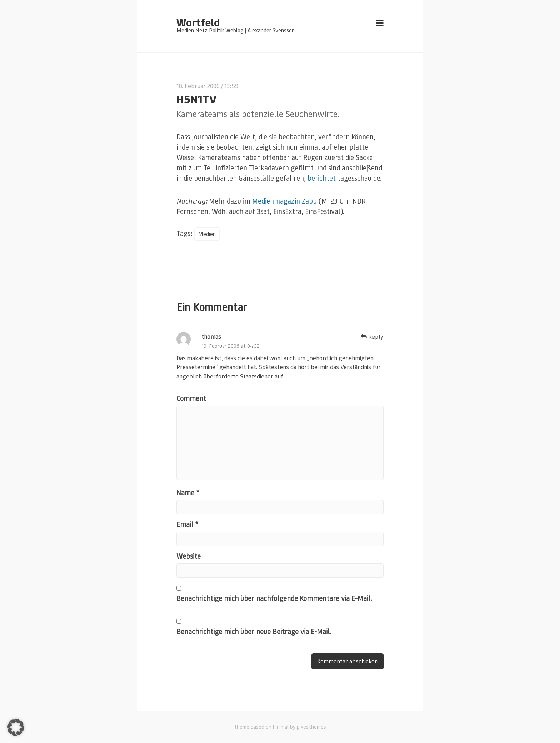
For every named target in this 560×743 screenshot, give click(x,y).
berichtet (322, 178)
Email (187, 524)
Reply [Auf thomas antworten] (372, 337)
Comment (191, 398)
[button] (16, 727)
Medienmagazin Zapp (284, 201)
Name (188, 493)
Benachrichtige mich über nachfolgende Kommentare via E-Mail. (274, 598)
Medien (207, 234)
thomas (211, 337)
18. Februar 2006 (198, 86)
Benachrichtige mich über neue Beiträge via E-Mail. (254, 631)
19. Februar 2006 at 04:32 (231, 346)
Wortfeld (198, 22)
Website (189, 556)
